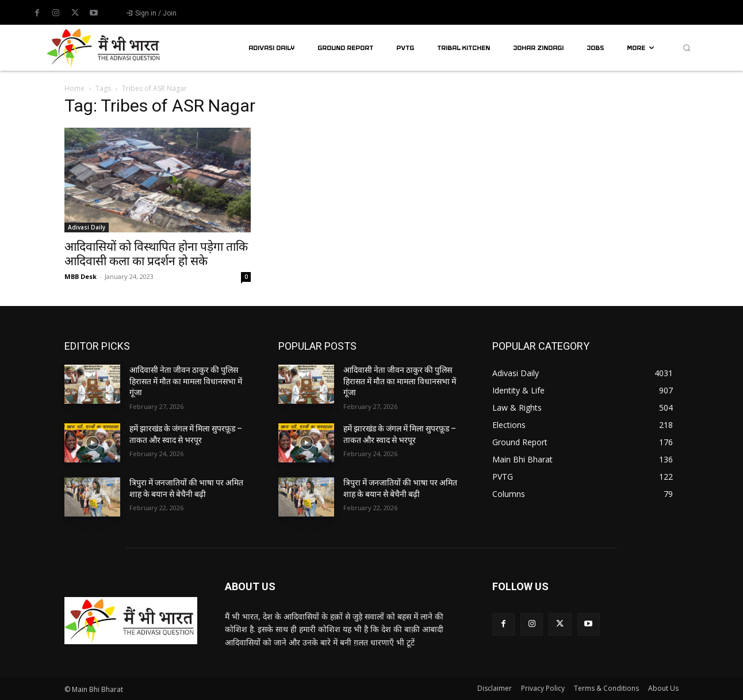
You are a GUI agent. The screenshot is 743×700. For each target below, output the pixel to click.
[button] (687, 48)
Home (74, 88)
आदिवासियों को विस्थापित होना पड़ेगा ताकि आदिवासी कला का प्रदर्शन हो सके (156, 254)
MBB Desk (81, 276)
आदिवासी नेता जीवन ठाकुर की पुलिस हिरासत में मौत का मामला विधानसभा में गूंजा (186, 381)
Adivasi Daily (87, 227)
